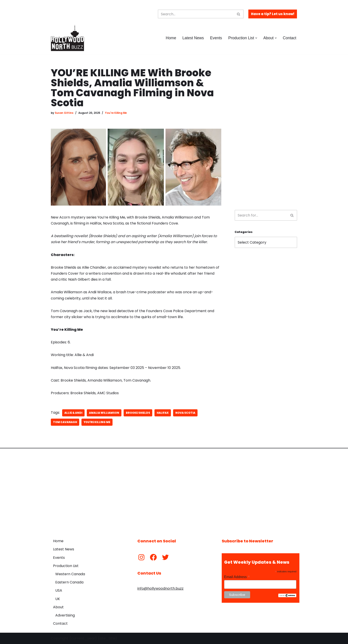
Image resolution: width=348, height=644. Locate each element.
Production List (66, 566)
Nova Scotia (185, 413)
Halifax (163, 413)
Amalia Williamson (104, 413)
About (58, 607)
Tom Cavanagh (65, 422)
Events (216, 38)
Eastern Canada (69, 582)
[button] (256, 38)
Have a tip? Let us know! (273, 14)
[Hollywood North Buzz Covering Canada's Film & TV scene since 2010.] (67, 38)
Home (171, 38)
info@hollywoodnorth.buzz (160, 588)
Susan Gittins (64, 113)
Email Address (237, 577)
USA (59, 590)
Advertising (65, 615)
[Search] (196, 14)
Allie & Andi (73, 413)
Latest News (193, 38)
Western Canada (70, 574)
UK (58, 599)
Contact (290, 38)
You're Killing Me (116, 113)
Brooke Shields (138, 413)
